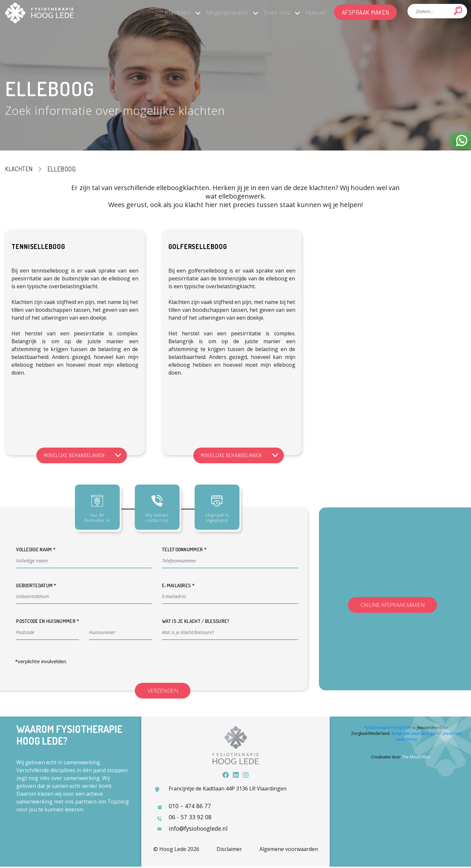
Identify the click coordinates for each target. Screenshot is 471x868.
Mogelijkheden (216, 12)
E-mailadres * (178, 585)
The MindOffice (416, 758)
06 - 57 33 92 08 (190, 818)
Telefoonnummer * (184, 549)
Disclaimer (229, 850)
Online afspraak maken (393, 605)
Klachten (163, 12)
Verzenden (166, 691)
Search (458, 11)
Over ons (268, 12)
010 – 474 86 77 (189, 806)
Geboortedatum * (36, 585)
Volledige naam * (36, 549)
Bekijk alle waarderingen (414, 734)
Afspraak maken (364, 12)
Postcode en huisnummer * (48, 621)
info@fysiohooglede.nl (199, 829)
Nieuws (311, 12)
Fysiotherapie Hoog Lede (388, 728)
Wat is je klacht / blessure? (196, 621)
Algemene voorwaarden (289, 850)
